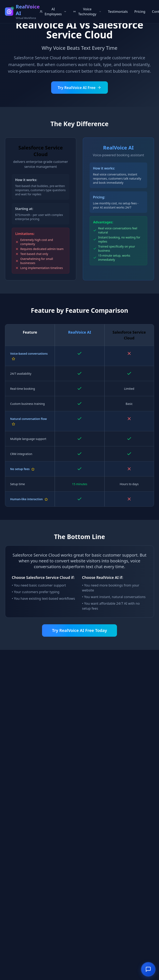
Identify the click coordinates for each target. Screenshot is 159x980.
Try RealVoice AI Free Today (79, 630)
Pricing (140, 12)
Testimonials (118, 12)
